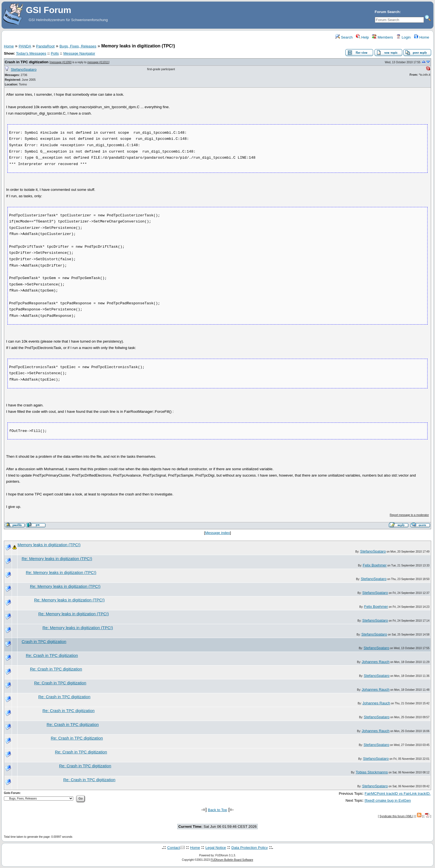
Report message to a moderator (409, 515)
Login (403, 37)
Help (362, 37)
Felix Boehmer (375, 565)
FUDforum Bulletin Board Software (232, 860)
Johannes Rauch (376, 662)
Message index (217, 533)
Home (422, 37)
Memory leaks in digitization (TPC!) (49, 545)
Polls (55, 53)
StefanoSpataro (24, 69)
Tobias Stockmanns (372, 772)
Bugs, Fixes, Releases (78, 46)
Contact (174, 848)
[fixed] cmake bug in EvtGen (388, 800)
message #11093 (61, 62)
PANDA (25, 46)
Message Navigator (79, 53)
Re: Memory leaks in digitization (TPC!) (57, 559)
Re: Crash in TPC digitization (52, 656)
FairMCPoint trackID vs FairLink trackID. (398, 794)
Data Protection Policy (250, 848)
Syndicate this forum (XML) (396, 816)
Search (344, 37)
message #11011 (98, 62)
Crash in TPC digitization (27, 62)
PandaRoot (45, 46)
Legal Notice (216, 848)
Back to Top (217, 810)
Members (382, 37)
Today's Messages (31, 53)
